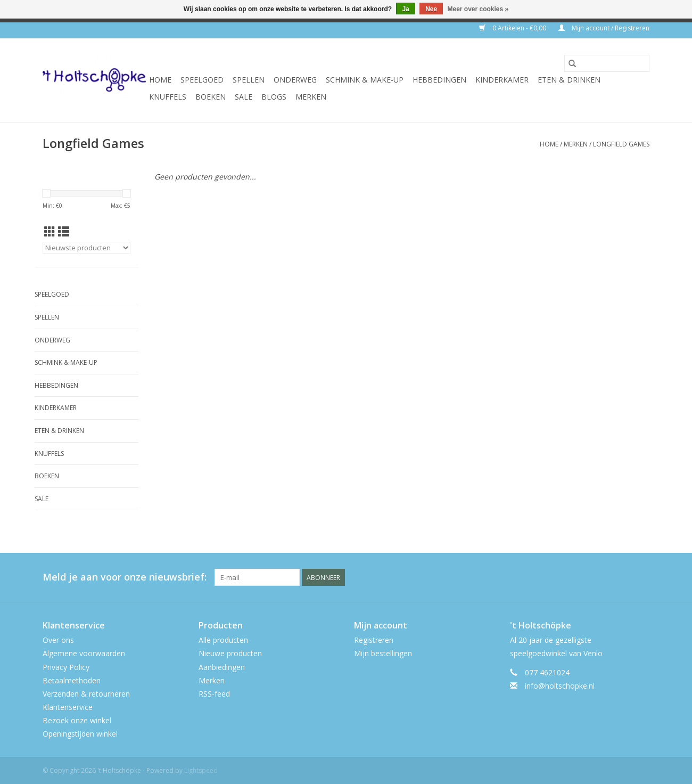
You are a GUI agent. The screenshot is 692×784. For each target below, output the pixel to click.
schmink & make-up (365, 80)
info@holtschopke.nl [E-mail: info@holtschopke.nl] (560, 686)
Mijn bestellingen (383, 653)
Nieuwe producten (230, 653)
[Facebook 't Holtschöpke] (603, 577)
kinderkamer (502, 80)
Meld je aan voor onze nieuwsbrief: (125, 577)
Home (160, 80)
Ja (405, 9)
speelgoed (202, 80)
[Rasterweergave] (50, 232)
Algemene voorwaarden (84, 653)
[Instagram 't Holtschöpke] (641, 577)
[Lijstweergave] (64, 232)
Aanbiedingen (222, 667)
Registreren (374, 640)
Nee (431, 9)
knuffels (168, 97)
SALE (244, 97)
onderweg (295, 80)
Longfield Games (621, 144)
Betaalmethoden (72, 680)
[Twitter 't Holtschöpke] (622, 577)
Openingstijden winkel (80, 734)
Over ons (58, 640)
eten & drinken (569, 80)
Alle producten (223, 640)
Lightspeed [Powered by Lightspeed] (201, 770)
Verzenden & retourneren (86, 694)
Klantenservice (68, 707)
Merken (311, 97)
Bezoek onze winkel (77, 720)
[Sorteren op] (86, 248)
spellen (249, 80)
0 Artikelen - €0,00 (513, 28)
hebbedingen (439, 80)
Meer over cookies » (478, 9)
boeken (211, 97)
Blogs (274, 97)
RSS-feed (214, 694)
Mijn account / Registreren (604, 28)
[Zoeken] (607, 63)
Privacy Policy (66, 667)
